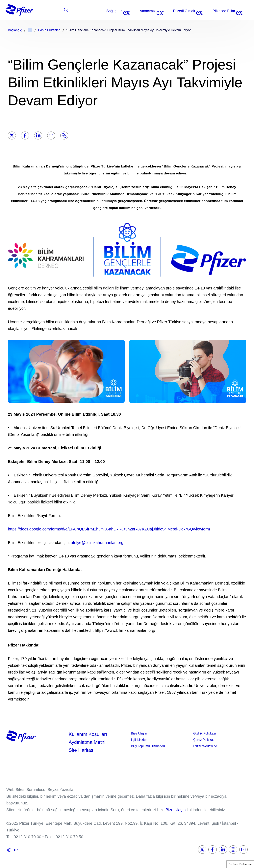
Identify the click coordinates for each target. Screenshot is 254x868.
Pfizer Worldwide (205, 746)
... (30, 30)
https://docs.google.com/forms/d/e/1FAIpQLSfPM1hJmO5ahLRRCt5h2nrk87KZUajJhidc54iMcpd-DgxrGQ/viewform (109, 529)
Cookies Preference (240, 864)
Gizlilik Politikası (205, 733)
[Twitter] (12, 135)
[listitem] (221, 11)
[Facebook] (25, 135)
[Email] (51, 135)
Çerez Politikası (204, 740)
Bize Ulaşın (139, 733)
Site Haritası (82, 750)
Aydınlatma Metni (87, 742)
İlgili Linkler (139, 740)
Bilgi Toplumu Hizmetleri (148, 746)
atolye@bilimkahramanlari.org (97, 543)
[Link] (64, 135)
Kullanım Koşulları (88, 734)
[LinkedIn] (38, 135)
